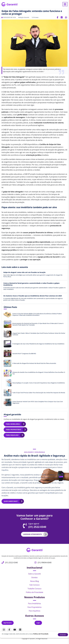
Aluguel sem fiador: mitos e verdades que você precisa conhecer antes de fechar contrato (39, 334)
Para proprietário (14, 430)
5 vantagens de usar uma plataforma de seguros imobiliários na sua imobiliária (38, 344)
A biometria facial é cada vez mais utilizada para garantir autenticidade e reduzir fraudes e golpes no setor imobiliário (34, 288)
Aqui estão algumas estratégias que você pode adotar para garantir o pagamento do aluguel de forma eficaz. (33, 276)
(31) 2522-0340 (37, 527)
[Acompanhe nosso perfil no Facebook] (9, 630)
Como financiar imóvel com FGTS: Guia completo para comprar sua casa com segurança (38, 402)
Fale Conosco (34, 585)
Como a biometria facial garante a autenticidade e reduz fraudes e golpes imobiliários (31, 284)
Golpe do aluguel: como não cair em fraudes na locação (24, 272)
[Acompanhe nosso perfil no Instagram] (4, 630)
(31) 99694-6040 (45, 562)
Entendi (63, 635)
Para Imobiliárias (34, 603)
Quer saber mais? (11, 501)
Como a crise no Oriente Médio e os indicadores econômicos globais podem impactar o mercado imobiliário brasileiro (37, 314)
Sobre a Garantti (34, 574)
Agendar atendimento (33, 534)
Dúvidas (35, 577)
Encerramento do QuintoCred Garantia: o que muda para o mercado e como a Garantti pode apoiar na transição (38, 324)
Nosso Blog (34, 581)
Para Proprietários (35, 607)
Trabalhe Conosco (35, 589)
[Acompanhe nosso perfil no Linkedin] (20, 630)
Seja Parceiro (8, 623)
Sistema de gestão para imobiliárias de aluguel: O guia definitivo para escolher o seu (39, 373)
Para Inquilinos (34, 611)
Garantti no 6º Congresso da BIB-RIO (24, 354)
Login (38, 623)
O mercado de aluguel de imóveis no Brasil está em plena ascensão (34, 363)
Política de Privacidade (34, 592)
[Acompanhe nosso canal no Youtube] (15, 630)
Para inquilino (12, 435)
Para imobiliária (13, 424)
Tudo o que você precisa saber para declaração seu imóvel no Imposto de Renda (39, 393)
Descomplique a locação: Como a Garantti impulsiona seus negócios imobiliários (39, 383)
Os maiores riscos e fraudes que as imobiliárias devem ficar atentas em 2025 (33, 296)
